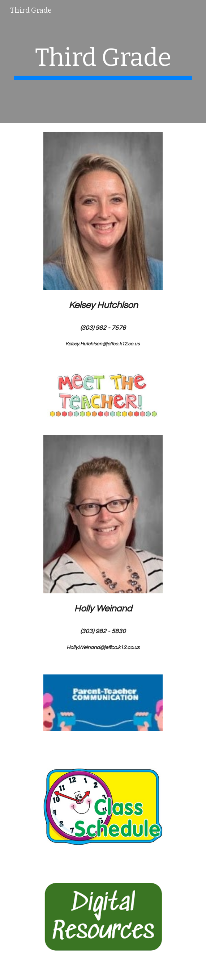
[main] (103, 62)
